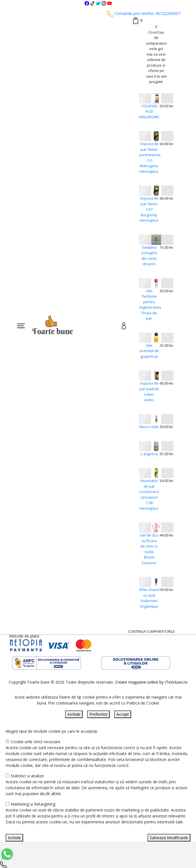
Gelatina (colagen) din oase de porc (149, 256)
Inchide (74, 714)
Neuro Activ (149, 427)
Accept (123, 714)
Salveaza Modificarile (169, 838)
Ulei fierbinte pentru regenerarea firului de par (149, 305)
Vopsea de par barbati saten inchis (149, 392)
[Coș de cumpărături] (137, 21)
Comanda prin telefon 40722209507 (143, 13)
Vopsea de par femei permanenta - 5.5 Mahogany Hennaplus (149, 158)
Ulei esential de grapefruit (149, 351)
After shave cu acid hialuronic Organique (149, 598)
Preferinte (98, 714)
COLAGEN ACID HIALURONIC (149, 111)
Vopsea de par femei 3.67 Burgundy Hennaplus (149, 209)
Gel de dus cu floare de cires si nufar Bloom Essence (149, 549)
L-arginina (149, 454)
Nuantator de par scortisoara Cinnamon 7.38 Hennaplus (149, 494)
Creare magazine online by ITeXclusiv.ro (151, 682)
